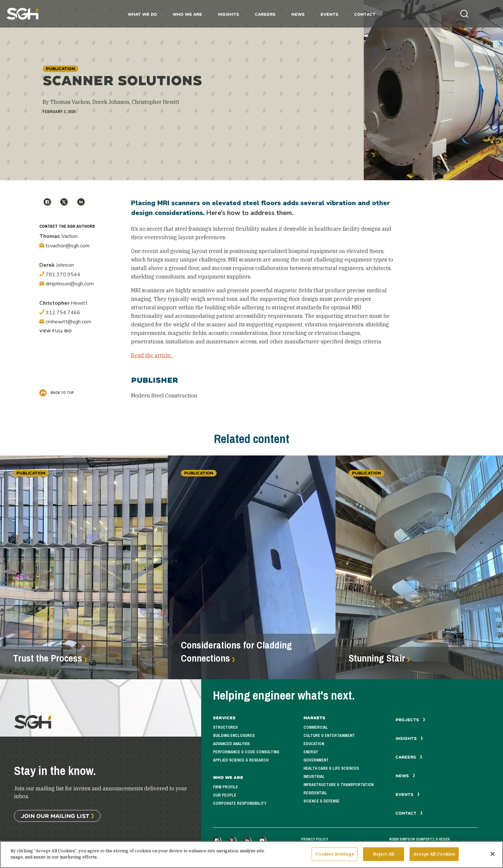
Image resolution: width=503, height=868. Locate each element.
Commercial (316, 727)
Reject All (384, 857)
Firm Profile (225, 787)
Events (329, 14)
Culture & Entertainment (329, 736)
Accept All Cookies (434, 857)
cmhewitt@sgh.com (65, 322)
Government (316, 760)
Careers (265, 14)
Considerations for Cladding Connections (236, 652)
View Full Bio (56, 331)
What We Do (142, 14)
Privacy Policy (315, 839)
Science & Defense (321, 801)
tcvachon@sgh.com (64, 246)
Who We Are (187, 14)
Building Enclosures (234, 736)
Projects (410, 720)
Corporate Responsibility (240, 803)
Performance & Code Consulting (246, 752)
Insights (229, 14)
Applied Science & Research (241, 760)
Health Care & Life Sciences (331, 768)
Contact (365, 14)
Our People (225, 795)
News (298, 14)
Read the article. (152, 355)
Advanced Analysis (231, 744)
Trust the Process (48, 658)
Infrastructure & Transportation (339, 785)
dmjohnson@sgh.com (67, 284)
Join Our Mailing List (55, 816)
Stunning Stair (377, 658)
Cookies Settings (335, 857)
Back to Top (57, 393)
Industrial (314, 777)
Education (314, 744)
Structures (225, 727)
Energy (311, 752)
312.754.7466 (60, 313)
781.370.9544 (60, 275)
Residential (315, 793)
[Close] (493, 857)
